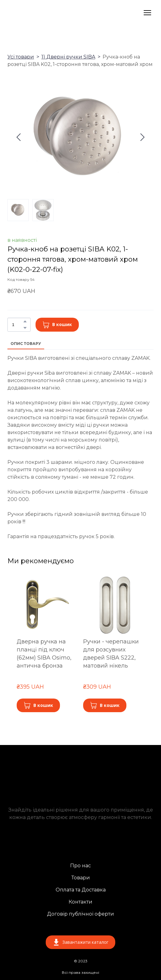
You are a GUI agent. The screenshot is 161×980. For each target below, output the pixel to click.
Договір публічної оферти (80, 914)
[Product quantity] (17, 324)
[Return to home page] (43, 13)
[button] (25, 321)
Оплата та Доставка (81, 890)
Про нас (80, 866)
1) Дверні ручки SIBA (68, 57)
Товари (81, 878)
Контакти (80, 902)
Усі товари (21, 57)
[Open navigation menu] (147, 13)
